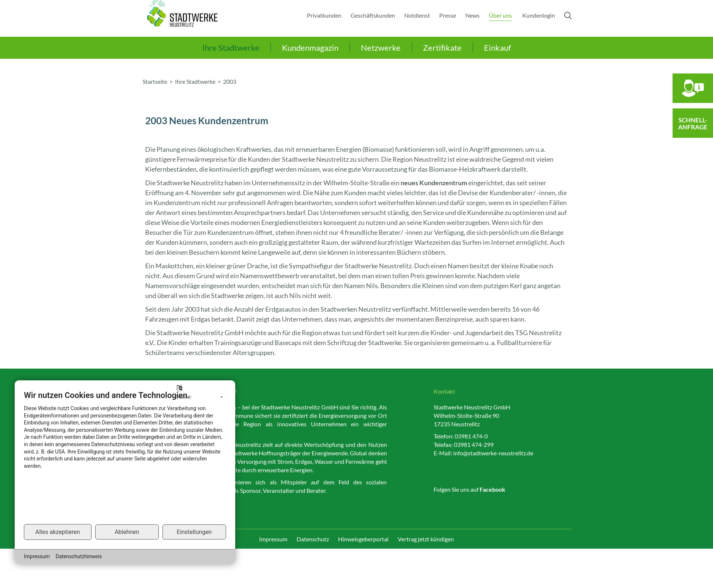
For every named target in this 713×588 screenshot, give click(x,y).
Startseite (155, 81)
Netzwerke (381, 48)
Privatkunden (324, 15)
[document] (125, 457)
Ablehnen (127, 532)
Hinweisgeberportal (363, 539)
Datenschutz (313, 539)
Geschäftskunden (373, 15)
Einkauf (497, 48)
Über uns (500, 15)
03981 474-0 (471, 436)
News (472, 15)
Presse (448, 15)
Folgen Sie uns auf (470, 489)
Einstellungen (194, 532)
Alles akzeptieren (58, 532)
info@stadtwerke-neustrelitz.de (493, 453)
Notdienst (417, 15)
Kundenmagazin (310, 48)
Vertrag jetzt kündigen (426, 539)
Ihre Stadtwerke (231, 48)
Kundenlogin (539, 15)
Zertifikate (442, 48)
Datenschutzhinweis (78, 556)
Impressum (273, 539)
